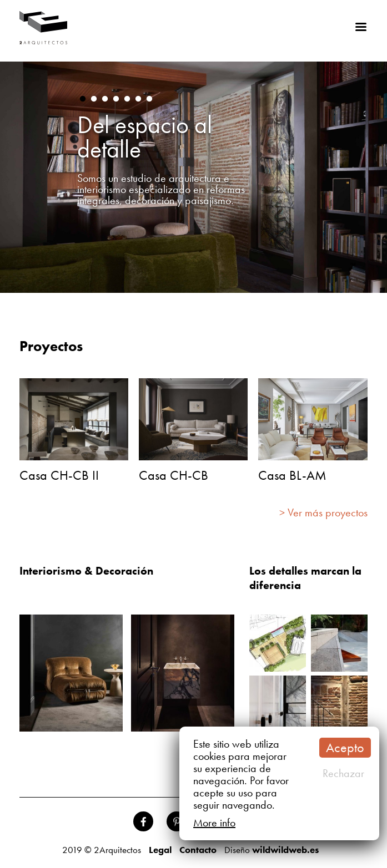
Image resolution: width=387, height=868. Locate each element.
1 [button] (83, 99)
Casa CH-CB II (59, 475)
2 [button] (94, 99)
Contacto (198, 850)
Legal (160, 850)
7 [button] (149, 99)
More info (214, 823)
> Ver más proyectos (323, 512)
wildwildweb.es (285, 850)
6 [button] (138, 99)
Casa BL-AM (292, 475)
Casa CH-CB (174, 475)
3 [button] (105, 99)
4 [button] (116, 99)
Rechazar (343, 773)
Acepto (345, 747)
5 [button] (127, 99)
